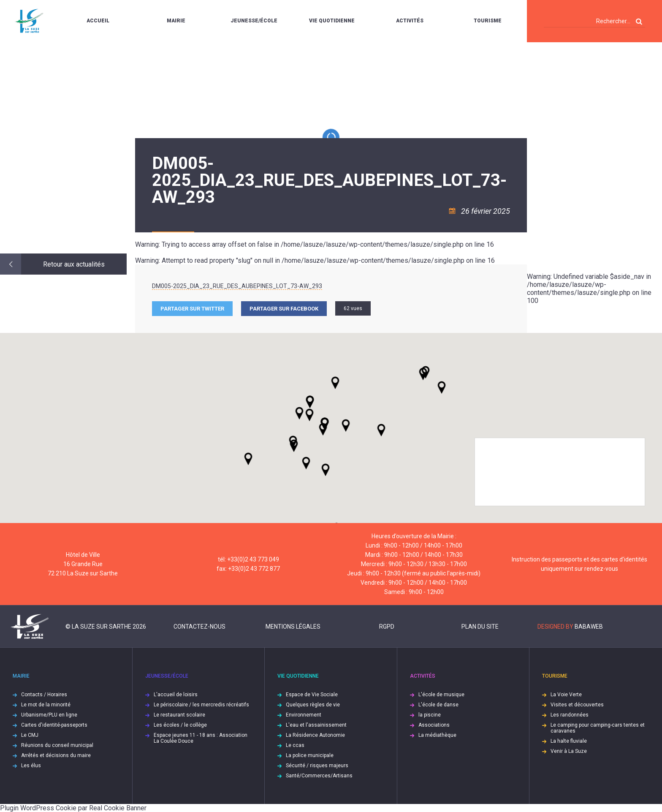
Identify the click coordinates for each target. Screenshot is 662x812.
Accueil (98, 21)
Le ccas (295, 745)
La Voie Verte (566, 695)
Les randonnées (570, 715)
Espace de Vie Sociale (312, 695)
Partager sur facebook (284, 309)
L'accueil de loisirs (176, 695)
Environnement (304, 715)
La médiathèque (437, 735)
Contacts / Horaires (44, 695)
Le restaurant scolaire (179, 715)
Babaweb (589, 627)
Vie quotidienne (332, 21)
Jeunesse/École (254, 21)
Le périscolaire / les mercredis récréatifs (201, 705)
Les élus (31, 766)
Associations (434, 725)
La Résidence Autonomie (315, 735)
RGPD (387, 627)
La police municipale (310, 755)
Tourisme (488, 21)
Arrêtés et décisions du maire (56, 755)
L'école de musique (441, 695)
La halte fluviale (569, 741)
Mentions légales (293, 627)
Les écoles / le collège (180, 725)
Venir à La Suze (569, 751)
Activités (410, 21)
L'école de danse (438, 705)
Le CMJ (30, 735)
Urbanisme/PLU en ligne (49, 715)
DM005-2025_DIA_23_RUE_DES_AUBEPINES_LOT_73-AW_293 (237, 286)
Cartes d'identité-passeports (54, 725)
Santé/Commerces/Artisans (319, 776)
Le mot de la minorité (46, 705)
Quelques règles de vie (313, 705)
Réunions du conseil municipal (57, 745)
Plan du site (480, 627)
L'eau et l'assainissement (316, 725)
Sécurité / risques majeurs (317, 766)
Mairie (176, 21)
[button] (346, 425)
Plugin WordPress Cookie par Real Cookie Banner (73, 808)
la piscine (430, 715)
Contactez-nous (199, 627)
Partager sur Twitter (192, 309)
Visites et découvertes (577, 705)
